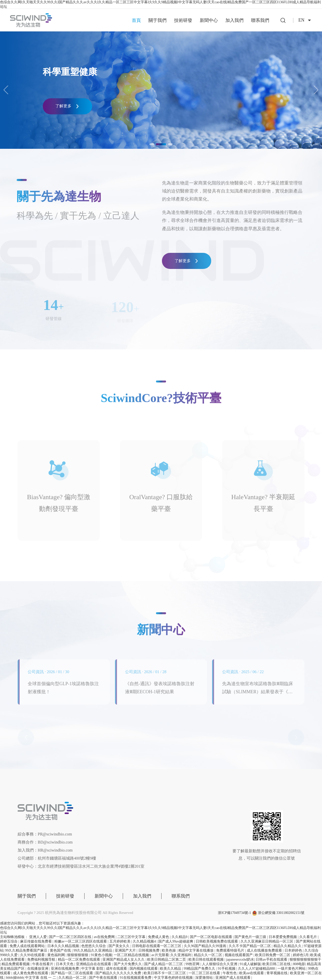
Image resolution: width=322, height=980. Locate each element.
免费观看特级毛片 (231, 950)
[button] (316, 90)
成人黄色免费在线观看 (31, 973)
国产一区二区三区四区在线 (71, 937)
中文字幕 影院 (93, 969)
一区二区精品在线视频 (132, 955)
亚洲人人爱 (38, 937)
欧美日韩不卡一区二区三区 (165, 973)
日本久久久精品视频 (64, 946)
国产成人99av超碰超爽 (176, 941)
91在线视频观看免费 (136, 978)
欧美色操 (169, 950)
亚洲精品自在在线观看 (94, 964)
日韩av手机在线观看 (272, 960)
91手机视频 (227, 969)
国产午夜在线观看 (104, 978)
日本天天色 (65, 964)
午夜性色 (230, 973)
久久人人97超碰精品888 (257, 969)
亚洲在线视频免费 (65, 969)
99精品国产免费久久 (200, 969)
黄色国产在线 (61, 950)
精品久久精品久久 (288, 946)
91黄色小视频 (101, 955)
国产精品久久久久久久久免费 (119, 973)
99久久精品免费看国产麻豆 (27, 950)
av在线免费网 (105, 937)
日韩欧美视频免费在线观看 (217, 941)
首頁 (136, 20)
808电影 (299, 964)
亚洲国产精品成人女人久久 (124, 960)
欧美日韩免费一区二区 (273, 955)
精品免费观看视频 (16, 964)
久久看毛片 (309, 937)
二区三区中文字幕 (132, 937)
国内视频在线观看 (144, 969)
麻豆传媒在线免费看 (36, 941)
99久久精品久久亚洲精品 (93, 950)
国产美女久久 (119, 946)
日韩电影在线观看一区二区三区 (157, 946)
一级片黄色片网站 (292, 969)
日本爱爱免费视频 (283, 937)
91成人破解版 (250, 964)
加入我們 (234, 20)
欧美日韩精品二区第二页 (167, 960)
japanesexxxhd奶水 (240, 960)
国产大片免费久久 (128, 964)
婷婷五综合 (9, 941)
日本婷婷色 (294, 950)
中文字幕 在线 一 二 (41, 978)
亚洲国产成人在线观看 (233, 978)
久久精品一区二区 (73, 978)
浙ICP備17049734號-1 (234, 913)
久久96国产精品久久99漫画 (206, 946)
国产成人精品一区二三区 (164, 964)
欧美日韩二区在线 (277, 964)
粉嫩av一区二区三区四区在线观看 (81, 941)
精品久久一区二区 (209, 955)
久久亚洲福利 (181, 955)
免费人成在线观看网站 (28, 946)
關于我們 (157, 20)
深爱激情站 (205, 978)
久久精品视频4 (145, 941)
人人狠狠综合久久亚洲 (220, 964)
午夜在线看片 (43, 964)
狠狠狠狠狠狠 (78, 955)
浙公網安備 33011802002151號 (278, 913)
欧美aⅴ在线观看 (252, 973)
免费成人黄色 (159, 937)
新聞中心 (209, 20)
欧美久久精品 (171, 969)
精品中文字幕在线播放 (196, 950)
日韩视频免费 (149, 950)
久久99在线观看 (33, 955)
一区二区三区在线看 (205, 973)
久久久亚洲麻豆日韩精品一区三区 (267, 941)
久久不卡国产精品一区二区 (250, 946)
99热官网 (193, 964)
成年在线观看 (117, 969)
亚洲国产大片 (126, 950)
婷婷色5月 (301, 955)
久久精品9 (180, 937)
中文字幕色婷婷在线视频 (174, 978)
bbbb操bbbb (15, 978)
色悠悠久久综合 (94, 946)
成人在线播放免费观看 (265, 950)
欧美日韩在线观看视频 (207, 960)
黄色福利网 (57, 955)
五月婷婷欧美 (120, 941)
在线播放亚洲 (38, 969)
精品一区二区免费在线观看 (79, 960)
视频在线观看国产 (239, 955)
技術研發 (183, 20)
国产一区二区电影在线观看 (212, 937)
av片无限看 (160, 955)
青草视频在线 (277, 973)
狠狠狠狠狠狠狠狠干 (305, 960)
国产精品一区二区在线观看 (72, 973)
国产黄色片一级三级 (251, 937)
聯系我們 (260, 20)
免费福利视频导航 (42, 960)
